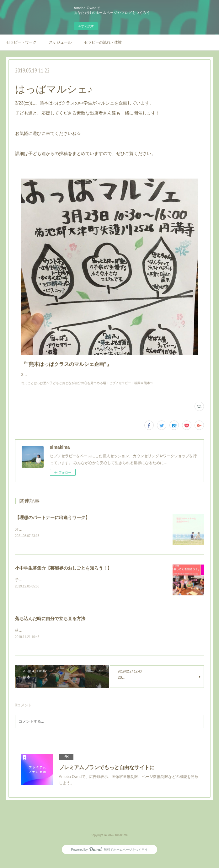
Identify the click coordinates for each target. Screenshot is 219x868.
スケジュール (60, 42)
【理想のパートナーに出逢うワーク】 (52, 524)
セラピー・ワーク (21, 42)
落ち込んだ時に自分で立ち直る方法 (50, 625)
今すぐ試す (86, 26)
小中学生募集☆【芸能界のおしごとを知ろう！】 (63, 575)
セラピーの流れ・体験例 (103, 42)
